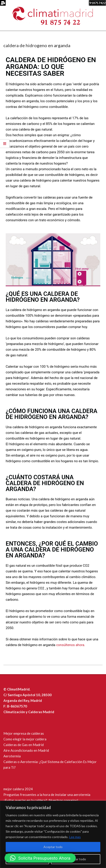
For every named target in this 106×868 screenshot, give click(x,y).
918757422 (98, 3)
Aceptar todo (53, 847)
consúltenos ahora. (71, 645)
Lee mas (75, 837)
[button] (40, 858)
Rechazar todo (76, 859)
